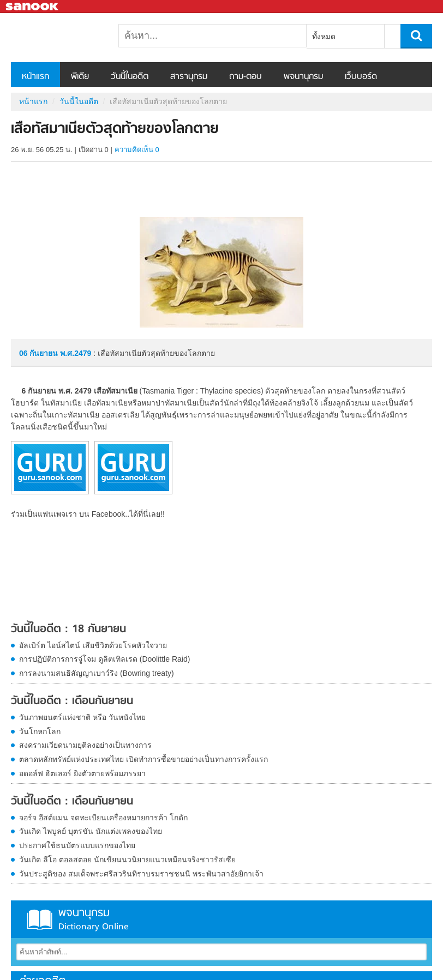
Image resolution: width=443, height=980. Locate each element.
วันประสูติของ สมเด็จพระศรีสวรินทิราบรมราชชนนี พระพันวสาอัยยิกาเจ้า (141, 874)
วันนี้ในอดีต (130, 77)
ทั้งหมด (324, 37)
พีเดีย (80, 77)
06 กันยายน (40, 353)
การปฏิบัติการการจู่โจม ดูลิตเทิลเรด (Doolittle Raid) (104, 659)
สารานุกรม (189, 77)
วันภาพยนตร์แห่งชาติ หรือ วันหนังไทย (82, 717)
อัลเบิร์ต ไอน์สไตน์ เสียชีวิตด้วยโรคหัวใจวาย (93, 645)
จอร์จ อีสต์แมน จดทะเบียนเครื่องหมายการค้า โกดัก (103, 818)
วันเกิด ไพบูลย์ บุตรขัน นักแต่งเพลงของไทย (91, 831)
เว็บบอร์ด (361, 77)
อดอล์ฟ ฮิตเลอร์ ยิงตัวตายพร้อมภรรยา (82, 773)
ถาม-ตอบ (246, 77)
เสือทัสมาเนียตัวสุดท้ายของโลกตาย (68, 38)
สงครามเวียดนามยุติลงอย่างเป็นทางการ (85, 745)
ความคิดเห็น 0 (137, 150)
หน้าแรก (35, 77)
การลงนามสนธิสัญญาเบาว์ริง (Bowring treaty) (97, 673)
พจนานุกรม (303, 77)
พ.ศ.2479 (76, 353)
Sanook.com (33, 7)
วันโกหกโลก (40, 731)
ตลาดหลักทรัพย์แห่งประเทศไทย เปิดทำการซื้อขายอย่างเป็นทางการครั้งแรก (143, 759)
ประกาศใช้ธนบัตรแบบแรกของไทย (77, 845)
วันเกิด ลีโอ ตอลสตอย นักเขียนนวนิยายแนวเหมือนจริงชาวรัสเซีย (127, 860)
